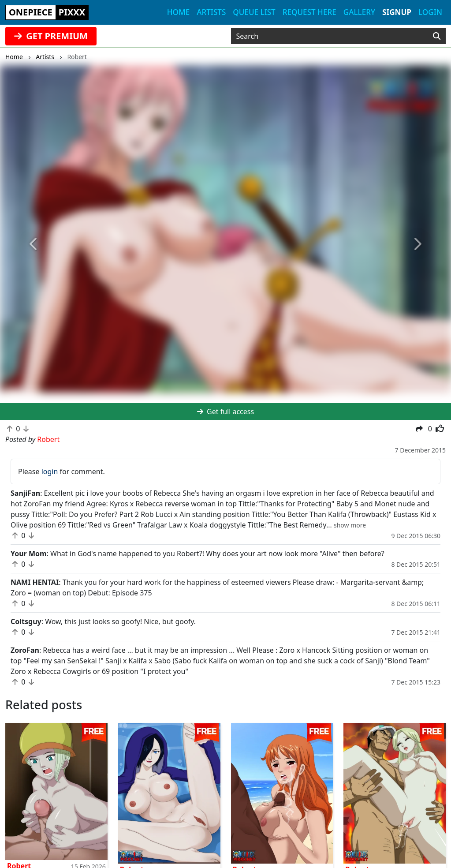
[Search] (437, 36)
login (50, 471)
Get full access (225, 412)
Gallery (359, 12)
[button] (34, 244)
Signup (397, 12)
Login (430, 12)
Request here (309, 12)
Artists (211, 12)
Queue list (254, 12)
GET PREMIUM (51, 36)
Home (178, 12)
